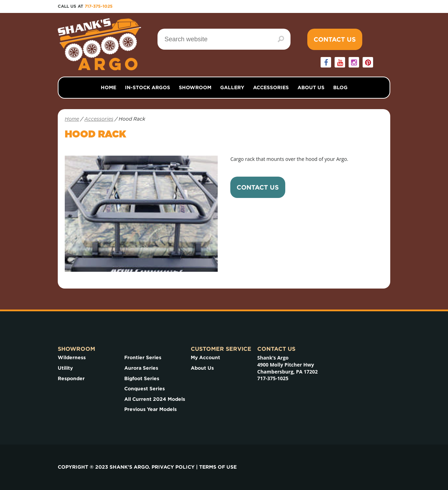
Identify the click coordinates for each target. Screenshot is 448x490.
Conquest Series (145, 389)
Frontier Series (143, 357)
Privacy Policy (173, 467)
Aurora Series (141, 368)
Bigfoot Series (142, 378)
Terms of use (218, 467)
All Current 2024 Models (155, 399)
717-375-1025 (99, 6)
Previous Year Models (150, 409)
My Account (205, 357)
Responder (71, 378)
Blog (340, 87)
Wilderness (72, 357)
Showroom (195, 87)
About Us (311, 87)
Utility (65, 368)
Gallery (232, 87)
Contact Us (335, 39)
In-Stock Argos (148, 87)
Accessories (271, 87)
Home (108, 87)
